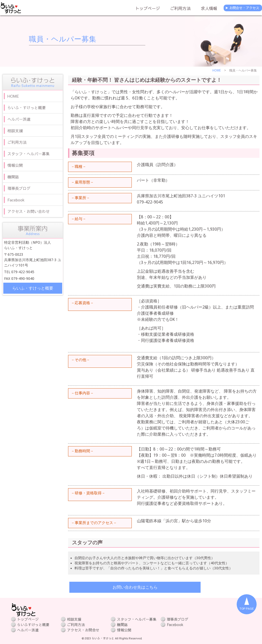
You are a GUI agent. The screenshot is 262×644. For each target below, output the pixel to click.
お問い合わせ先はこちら (135, 587)
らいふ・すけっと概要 (33, 288)
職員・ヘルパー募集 (63, 39)
